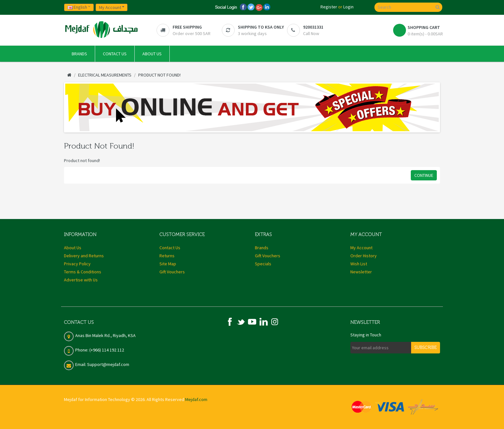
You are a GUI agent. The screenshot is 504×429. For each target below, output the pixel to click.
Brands (262, 248)
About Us (73, 248)
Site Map (168, 264)
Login (348, 7)
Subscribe (426, 348)
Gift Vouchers (172, 272)
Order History (364, 256)
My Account (361, 248)
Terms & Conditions (83, 272)
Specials (263, 264)
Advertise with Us (81, 280)
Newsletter (361, 272)
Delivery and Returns (84, 256)
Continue (424, 175)
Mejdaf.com (196, 399)
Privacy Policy (77, 264)
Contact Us (170, 248)
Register (329, 7)
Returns (167, 256)
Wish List (359, 264)
